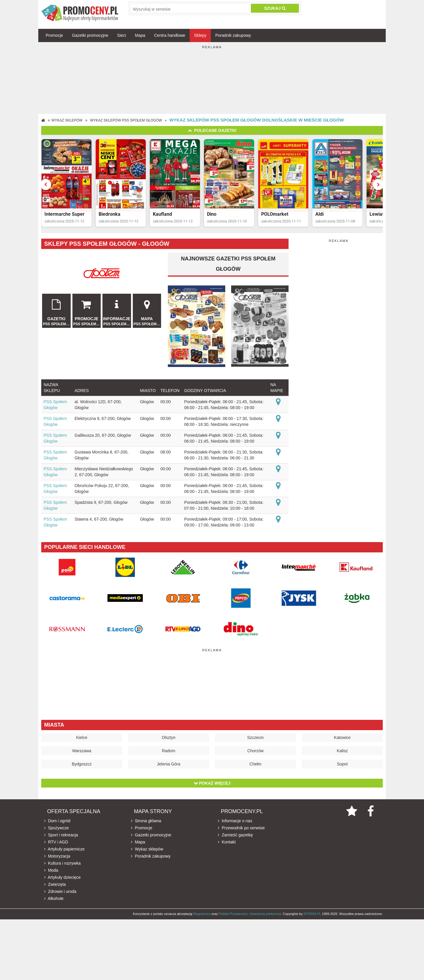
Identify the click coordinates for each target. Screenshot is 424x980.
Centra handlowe (170, 35)
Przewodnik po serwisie (241, 830)
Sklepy (200, 35)
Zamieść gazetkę (235, 837)
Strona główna (146, 823)
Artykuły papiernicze (64, 851)
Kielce (82, 739)
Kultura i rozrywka (62, 865)
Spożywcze (57, 830)
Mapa (140, 35)
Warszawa (82, 753)
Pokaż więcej (212, 785)
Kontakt (227, 844)
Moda (51, 872)
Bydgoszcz (82, 766)
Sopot (342, 766)
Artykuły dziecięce (62, 879)
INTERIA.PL (312, 916)
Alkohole (54, 900)
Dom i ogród (57, 823)
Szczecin (255, 739)
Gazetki (56, 312)
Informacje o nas (235, 823)
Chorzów (255, 753)
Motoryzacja (57, 858)
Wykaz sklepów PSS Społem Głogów (126, 120)
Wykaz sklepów (67, 120)
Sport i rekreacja (61, 837)
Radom (169, 753)
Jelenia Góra (169, 766)
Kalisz (342, 753)
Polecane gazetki (212, 130)
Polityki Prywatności (233, 916)
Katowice (342, 739)
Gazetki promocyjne (90, 35)
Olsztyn (169, 739)
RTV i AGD (56, 844)
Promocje (54, 35)
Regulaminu (202, 916)
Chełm (255, 766)
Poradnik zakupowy (233, 35)
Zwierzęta (55, 886)
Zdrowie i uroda (60, 893)
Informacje (117, 312)
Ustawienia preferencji (265, 916)
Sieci (122, 35)
